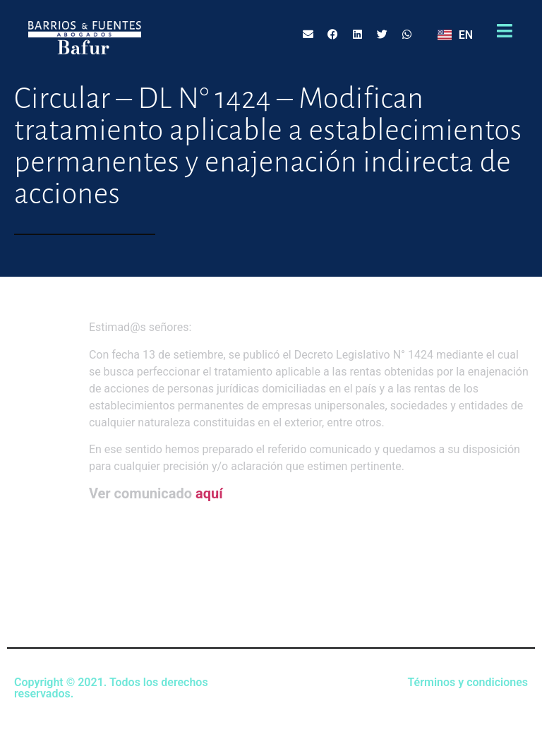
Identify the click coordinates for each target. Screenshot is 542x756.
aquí (209, 493)
